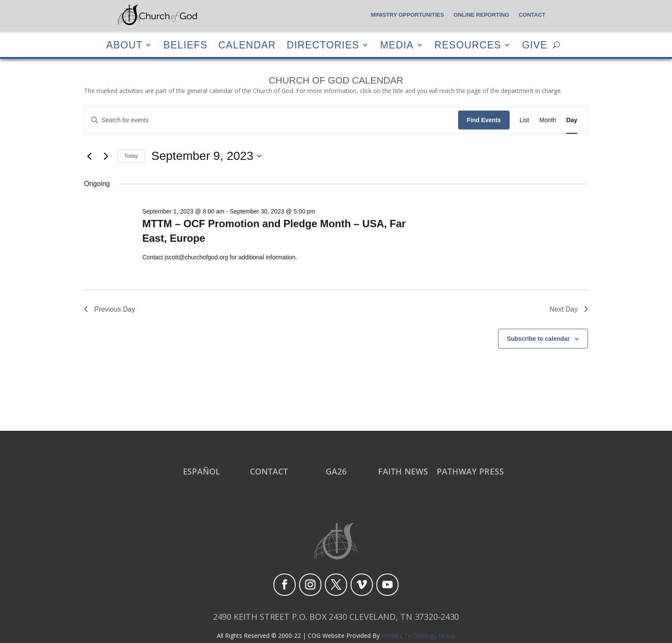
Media (397, 45)
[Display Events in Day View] (572, 120)
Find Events (484, 120)
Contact (532, 15)
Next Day (569, 309)
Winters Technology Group (418, 635)
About (124, 45)
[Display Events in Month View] (547, 120)
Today (131, 156)
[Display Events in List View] (525, 120)
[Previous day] (89, 156)
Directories (323, 45)
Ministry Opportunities (407, 15)
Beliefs (185, 45)
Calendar (247, 45)
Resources (468, 45)
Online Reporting (481, 15)
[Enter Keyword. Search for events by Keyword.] (271, 120)
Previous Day (109, 309)
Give (535, 45)
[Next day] (106, 156)
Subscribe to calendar (538, 339)
